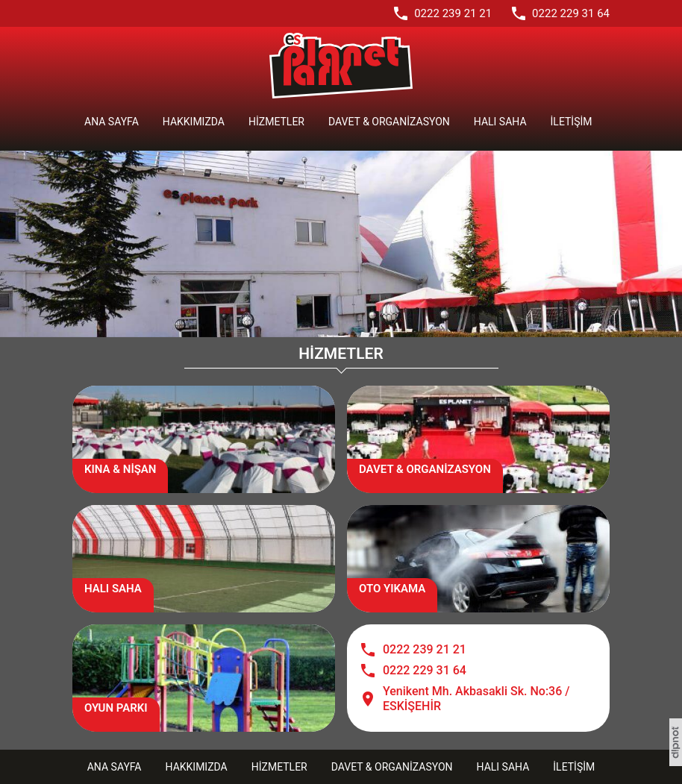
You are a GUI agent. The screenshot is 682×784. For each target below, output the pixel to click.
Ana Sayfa (112, 122)
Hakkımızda (194, 122)
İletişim (572, 122)
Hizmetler (276, 122)
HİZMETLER (341, 354)
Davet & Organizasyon (389, 122)
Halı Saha (500, 122)
